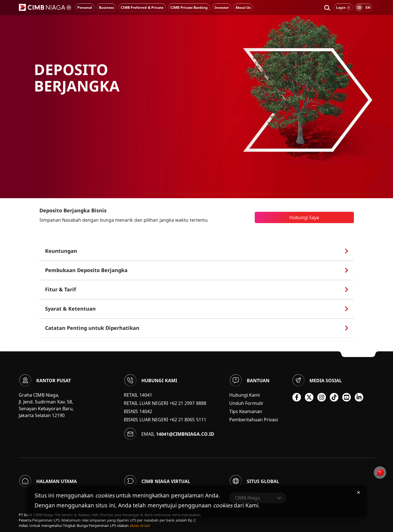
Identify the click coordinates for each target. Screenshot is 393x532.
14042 (146, 411)
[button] (327, 8)
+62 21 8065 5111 (188, 420)
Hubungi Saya (304, 217)
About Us (243, 8)
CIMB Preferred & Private (142, 8)
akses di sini (140, 525)
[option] (196, 99)
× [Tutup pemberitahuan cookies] (359, 492)
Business (106, 8)
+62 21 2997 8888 (188, 403)
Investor (222, 8)
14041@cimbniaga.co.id (185, 434)
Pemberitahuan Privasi (254, 420)
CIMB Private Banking (189, 8)
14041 (146, 395)
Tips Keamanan (246, 411)
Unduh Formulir (246, 403)
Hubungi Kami (245, 395)
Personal (85, 8)
